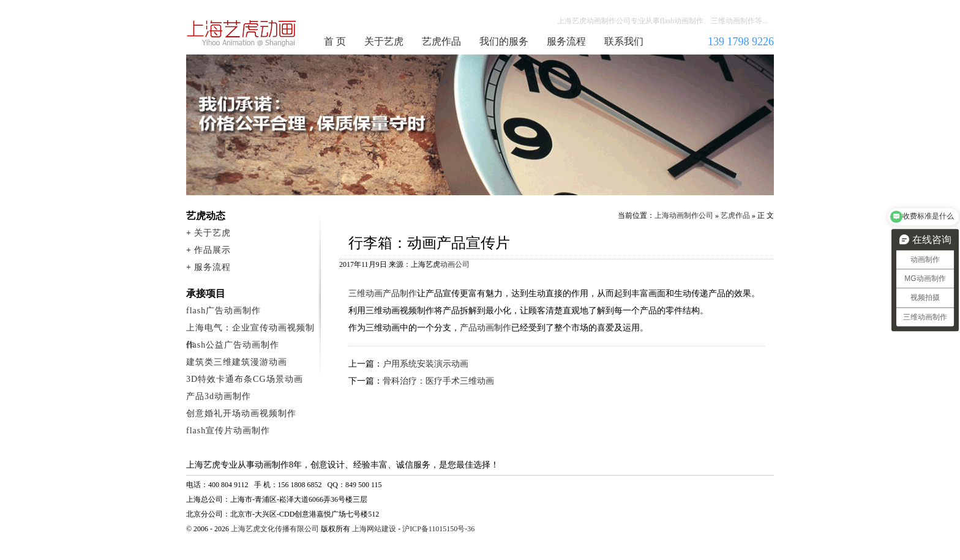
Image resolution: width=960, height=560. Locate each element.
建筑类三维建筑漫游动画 (237, 362)
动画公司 (455, 264)
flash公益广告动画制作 (233, 345)
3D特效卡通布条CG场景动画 (245, 379)
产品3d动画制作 (219, 396)
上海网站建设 (374, 529)
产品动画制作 (486, 328)
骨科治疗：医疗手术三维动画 (438, 381)
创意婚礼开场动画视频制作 (241, 413)
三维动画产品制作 (383, 293)
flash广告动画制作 (223, 311)
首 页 (335, 41)
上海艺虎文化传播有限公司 (275, 529)
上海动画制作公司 (242, 33)
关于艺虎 (384, 41)
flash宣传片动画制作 (228, 431)
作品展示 (212, 250)
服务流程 (566, 41)
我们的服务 (504, 41)
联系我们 (624, 41)
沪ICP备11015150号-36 (438, 529)
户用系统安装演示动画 (426, 364)
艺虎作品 (441, 41)
